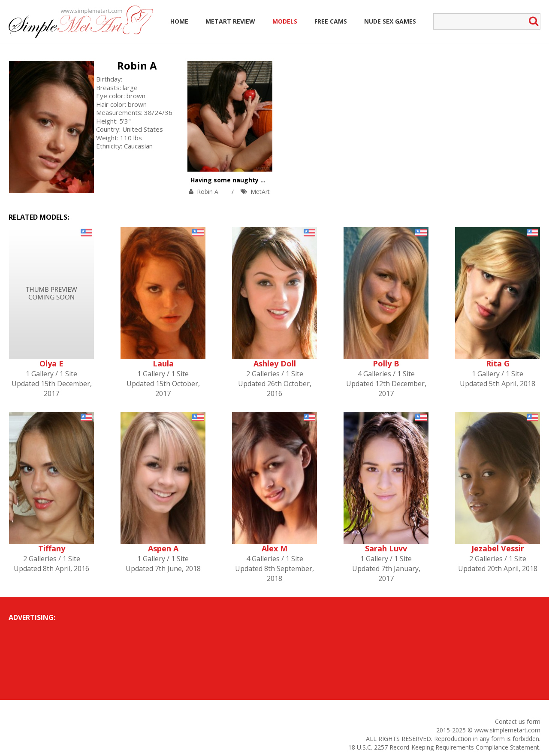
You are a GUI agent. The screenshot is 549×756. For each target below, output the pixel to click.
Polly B (386, 363)
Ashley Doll (275, 363)
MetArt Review (230, 21)
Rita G (498, 363)
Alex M (274, 548)
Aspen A (163, 548)
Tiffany (52, 548)
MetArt (260, 192)
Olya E (51, 363)
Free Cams (331, 21)
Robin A (137, 65)
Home (179, 21)
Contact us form (518, 721)
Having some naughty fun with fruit (246, 180)
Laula (163, 363)
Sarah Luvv (386, 548)
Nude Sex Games (390, 21)
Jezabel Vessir (498, 548)
